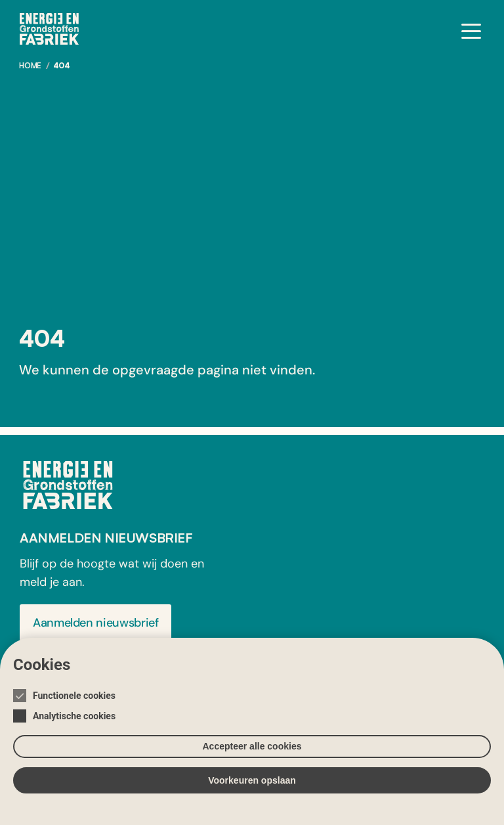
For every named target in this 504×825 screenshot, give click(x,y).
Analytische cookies (74, 716)
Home (30, 65)
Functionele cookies (74, 696)
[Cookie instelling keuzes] (252, 731)
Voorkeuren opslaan (252, 780)
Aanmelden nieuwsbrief (95, 623)
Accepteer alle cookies (252, 746)
